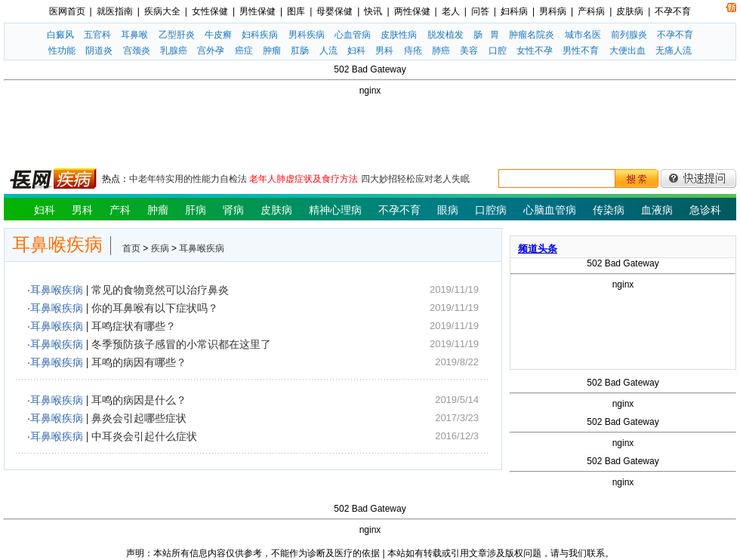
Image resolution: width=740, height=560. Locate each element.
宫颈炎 (137, 51)
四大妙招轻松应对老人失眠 (415, 179)
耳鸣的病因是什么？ (139, 400)
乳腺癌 (174, 51)
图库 (296, 11)
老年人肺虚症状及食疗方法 (304, 179)
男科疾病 (307, 35)
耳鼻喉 (134, 35)
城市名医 (583, 35)
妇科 (356, 51)
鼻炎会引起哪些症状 (139, 418)
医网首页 (67, 11)
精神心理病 (335, 210)
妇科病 (514, 11)
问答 (480, 11)
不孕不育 (673, 11)
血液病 (657, 210)
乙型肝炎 (177, 35)
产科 (120, 210)
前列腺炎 (629, 35)
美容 (469, 51)
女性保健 (210, 11)
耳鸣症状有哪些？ (134, 326)
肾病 (233, 210)
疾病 (160, 248)
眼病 (448, 210)
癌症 (244, 51)
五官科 (97, 35)
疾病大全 (162, 11)
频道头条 (538, 249)
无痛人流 (674, 51)
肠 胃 (486, 35)
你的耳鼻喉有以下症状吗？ (155, 308)
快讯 (373, 11)
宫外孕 (211, 51)
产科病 (591, 11)
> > (173, 248)
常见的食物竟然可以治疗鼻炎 (160, 290)
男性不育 (581, 51)
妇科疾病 (260, 35)
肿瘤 (272, 51)
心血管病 (353, 35)
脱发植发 (446, 35)
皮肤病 (630, 11)
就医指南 (115, 11)
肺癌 (441, 51)
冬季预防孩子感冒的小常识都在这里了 (181, 344)
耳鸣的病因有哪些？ (139, 362)
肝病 (196, 210)
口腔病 (491, 210)
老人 (451, 11)
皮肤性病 (399, 35)
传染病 (609, 210)
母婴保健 (335, 11)
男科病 (553, 11)
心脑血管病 (550, 210)
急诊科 (705, 210)
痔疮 (413, 51)
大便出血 (627, 51)
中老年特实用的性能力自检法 (188, 179)
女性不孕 (535, 51)
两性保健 (412, 11)
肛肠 (300, 51)
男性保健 (257, 11)
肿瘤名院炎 (532, 35)
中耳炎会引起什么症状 (144, 436)
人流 (328, 51)
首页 (131, 248)
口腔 (498, 51)
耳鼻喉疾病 (202, 248)
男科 (384, 51)
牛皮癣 (218, 35)
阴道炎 (99, 51)
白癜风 (60, 35)
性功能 (62, 51)
